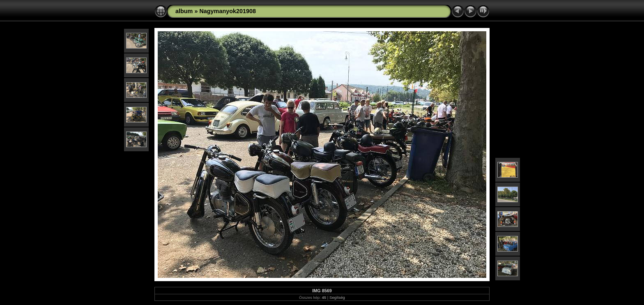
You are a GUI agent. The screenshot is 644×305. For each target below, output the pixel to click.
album (184, 11)
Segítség (337, 297)
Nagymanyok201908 (228, 11)
